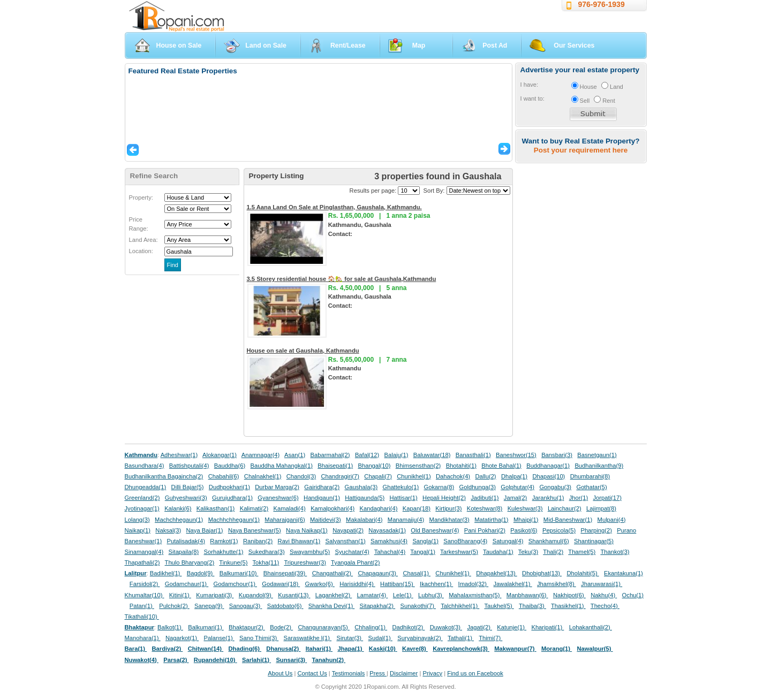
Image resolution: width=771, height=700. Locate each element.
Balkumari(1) (206, 627)
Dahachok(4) (453, 476)
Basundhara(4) (145, 466)
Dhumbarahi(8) (590, 476)
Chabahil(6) (224, 476)
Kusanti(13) (294, 595)
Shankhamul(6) (549, 541)
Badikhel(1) (166, 573)
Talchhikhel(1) (460, 606)
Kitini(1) (180, 595)
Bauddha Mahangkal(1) (282, 466)
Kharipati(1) (547, 627)
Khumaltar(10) (145, 595)
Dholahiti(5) (583, 573)
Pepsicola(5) (559, 530)
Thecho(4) (605, 606)
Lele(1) (403, 595)
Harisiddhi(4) (357, 584)
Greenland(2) (142, 498)
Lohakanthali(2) (591, 627)
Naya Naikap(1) (307, 530)
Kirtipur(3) (448, 508)
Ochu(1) (633, 595)
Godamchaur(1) (187, 584)
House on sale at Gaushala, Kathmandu (303, 351)
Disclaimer (404, 673)
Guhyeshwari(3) (186, 498)
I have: (530, 85)
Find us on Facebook (475, 673)
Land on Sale (266, 45)
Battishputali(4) (189, 466)
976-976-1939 (602, 4)
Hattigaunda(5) (365, 498)
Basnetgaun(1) (597, 455)
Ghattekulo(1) (400, 487)
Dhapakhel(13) (497, 573)
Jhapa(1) (350, 649)
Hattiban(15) (398, 584)
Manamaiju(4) (406, 520)
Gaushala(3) (361, 487)
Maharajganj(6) (285, 520)
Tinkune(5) (233, 562)
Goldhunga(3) (478, 487)
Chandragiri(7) (340, 476)
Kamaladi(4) (289, 508)
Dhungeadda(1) (146, 487)
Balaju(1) (396, 455)
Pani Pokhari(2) (485, 530)
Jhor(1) (579, 498)
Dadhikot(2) (408, 627)
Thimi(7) (490, 638)
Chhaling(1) (371, 627)
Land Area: (143, 240)
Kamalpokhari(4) (332, 508)
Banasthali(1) (473, 455)
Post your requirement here (581, 150)
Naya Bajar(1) (205, 530)
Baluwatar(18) (432, 455)
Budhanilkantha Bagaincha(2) (164, 476)
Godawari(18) (281, 584)
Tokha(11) (266, 562)
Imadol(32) (474, 584)
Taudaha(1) (498, 552)
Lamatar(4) (373, 595)
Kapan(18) (417, 508)
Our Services (574, 45)
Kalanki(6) (178, 508)
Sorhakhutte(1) (224, 552)
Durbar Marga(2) (277, 487)
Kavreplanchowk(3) (461, 649)
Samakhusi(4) (389, 541)
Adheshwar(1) (179, 455)
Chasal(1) (417, 573)
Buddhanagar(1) (548, 466)
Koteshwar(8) (485, 508)
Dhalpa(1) (514, 476)
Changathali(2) (333, 573)
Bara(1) (136, 649)
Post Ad (495, 45)
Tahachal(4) (390, 552)
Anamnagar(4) (261, 455)
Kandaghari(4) (379, 508)
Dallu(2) (485, 476)
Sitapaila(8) (184, 552)
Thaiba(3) (532, 606)
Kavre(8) (415, 649)
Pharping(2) (596, 530)
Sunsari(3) (291, 660)
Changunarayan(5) (323, 627)
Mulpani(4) (612, 520)
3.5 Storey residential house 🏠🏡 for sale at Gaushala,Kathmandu (342, 279)
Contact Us (312, 673)
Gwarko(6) (320, 584)
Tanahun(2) (329, 660)
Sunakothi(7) (418, 606)
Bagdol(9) (201, 573)
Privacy (432, 673)
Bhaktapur (139, 627)
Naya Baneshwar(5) (255, 530)
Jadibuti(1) (485, 498)
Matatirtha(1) (491, 520)
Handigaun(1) (322, 498)
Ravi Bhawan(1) (299, 541)
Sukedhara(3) (267, 552)
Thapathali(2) (142, 562)
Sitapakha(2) (378, 606)
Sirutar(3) (350, 638)
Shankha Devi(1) (331, 606)
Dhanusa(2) (283, 649)
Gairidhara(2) (322, 487)
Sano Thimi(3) (259, 638)
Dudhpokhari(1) (229, 487)
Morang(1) (557, 649)
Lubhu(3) (431, 595)
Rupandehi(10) (216, 660)
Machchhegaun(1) (179, 520)
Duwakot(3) (446, 627)
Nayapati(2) (348, 530)
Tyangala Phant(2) (355, 562)
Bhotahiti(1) (461, 466)
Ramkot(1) (224, 541)
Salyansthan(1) (345, 541)
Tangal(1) (423, 552)
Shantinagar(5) (594, 541)
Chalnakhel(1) (263, 476)
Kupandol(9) (256, 595)
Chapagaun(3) (378, 573)
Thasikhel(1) (568, 606)
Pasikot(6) (524, 530)
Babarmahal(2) (330, 455)
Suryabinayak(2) (420, 638)
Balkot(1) (170, 627)
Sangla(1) (425, 541)
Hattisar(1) (404, 498)
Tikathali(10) (142, 617)
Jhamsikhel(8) (557, 584)
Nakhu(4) (604, 595)
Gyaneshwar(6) (278, 498)
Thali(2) (553, 552)
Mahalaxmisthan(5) (475, 595)
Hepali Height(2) (444, 498)
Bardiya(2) (168, 649)
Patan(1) (142, 606)
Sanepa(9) (209, 606)
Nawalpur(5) (595, 649)
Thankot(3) (615, 552)
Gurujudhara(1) (232, 498)
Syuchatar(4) (352, 552)
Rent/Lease (348, 45)
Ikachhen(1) (436, 584)
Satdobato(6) (285, 606)
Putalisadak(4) (186, 541)
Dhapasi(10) (549, 476)
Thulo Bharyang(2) (190, 562)
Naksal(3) (168, 530)
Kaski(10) (383, 649)
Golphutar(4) (517, 487)
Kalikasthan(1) (216, 508)
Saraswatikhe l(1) (308, 638)
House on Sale (179, 45)
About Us (280, 673)
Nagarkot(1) (182, 638)
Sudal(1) (380, 638)
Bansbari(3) (557, 455)
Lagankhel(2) (334, 595)
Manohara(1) (143, 638)
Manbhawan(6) (527, 595)
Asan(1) (295, 455)
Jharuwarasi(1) (602, 584)
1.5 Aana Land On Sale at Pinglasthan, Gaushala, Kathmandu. (334, 207)
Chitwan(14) (206, 649)
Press (378, 673)
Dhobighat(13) (542, 573)
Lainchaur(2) (565, 508)
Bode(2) (281, 627)
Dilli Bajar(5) (188, 487)
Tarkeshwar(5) (459, 552)
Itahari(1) (319, 649)
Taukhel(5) (499, 606)
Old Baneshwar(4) (435, 530)
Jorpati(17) (607, 498)
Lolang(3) (137, 520)
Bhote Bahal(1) (501, 466)
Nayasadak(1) (387, 530)
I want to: (532, 98)
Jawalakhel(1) (513, 584)
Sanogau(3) (246, 606)
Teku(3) (528, 552)
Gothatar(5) (591, 487)
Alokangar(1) (220, 455)
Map (419, 45)
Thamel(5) (582, 552)
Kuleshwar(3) (525, 508)
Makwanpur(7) (515, 649)
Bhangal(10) (374, 466)
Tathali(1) (461, 638)
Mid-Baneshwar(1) (568, 520)
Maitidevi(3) (326, 520)
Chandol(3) (301, 476)
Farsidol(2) (145, 584)
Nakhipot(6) (569, 595)
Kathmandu (141, 455)
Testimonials (349, 673)
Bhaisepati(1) (335, 466)
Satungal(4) (508, 541)
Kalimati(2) (254, 508)
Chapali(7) (378, 476)
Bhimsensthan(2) (418, 466)
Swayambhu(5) (310, 552)
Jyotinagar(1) (142, 508)
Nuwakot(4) (142, 660)
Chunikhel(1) (414, 476)
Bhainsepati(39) (285, 573)
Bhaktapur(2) (247, 627)
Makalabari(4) (364, 520)
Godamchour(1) (235, 584)
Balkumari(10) (239, 573)
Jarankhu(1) (548, 498)
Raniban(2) (258, 541)
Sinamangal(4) (144, 552)
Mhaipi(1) (526, 520)
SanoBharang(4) (465, 541)
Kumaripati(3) (215, 595)
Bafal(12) (367, 455)
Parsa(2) (176, 660)
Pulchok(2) (174, 606)
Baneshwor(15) (516, 455)
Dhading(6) (245, 649)
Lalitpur (136, 573)
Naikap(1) (138, 530)
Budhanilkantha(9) (599, 466)
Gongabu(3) (555, 487)
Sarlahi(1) (256, 660)
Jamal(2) (516, 498)
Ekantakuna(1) (623, 573)
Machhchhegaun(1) (234, 520)
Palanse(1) (219, 638)
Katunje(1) (512, 627)
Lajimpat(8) (601, 508)
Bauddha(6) (230, 466)
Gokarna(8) (439, 487)
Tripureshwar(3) (305, 562)
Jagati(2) (479, 627)
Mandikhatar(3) (449, 520)
